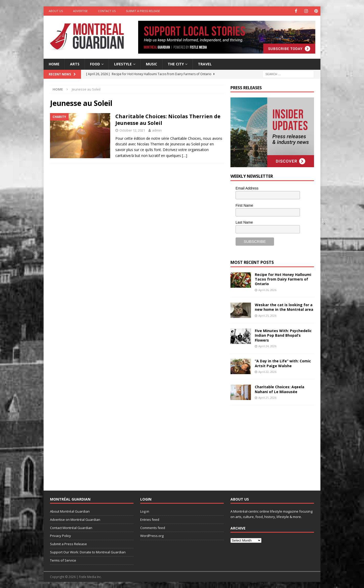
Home (54, 64)
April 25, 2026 (267, 315)
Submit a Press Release (143, 11)
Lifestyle (123, 64)
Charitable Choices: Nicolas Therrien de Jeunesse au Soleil (168, 119)
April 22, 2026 (267, 371)
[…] (185, 155)
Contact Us (107, 11)
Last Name (244, 222)
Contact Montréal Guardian (71, 527)
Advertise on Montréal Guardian (75, 519)
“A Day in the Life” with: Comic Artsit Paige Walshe (283, 363)
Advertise (80, 11)
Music (151, 64)
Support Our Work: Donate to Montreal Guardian (88, 552)
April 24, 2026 (267, 346)
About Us (56, 11)
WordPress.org (152, 535)
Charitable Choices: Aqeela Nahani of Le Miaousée (280, 389)
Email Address (247, 188)
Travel (205, 64)
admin (157, 130)
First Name (244, 205)
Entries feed (150, 519)
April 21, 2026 (267, 397)
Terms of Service (63, 560)
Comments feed (153, 527)
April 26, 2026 (267, 290)
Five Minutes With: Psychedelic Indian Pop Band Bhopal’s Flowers (283, 335)
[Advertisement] (269, 444)
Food (95, 64)
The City (176, 64)
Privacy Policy (60, 535)
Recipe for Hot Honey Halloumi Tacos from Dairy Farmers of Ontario (283, 279)
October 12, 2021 (132, 130)
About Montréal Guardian (70, 511)
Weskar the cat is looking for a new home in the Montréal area (284, 307)
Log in (145, 511)
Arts (75, 64)
